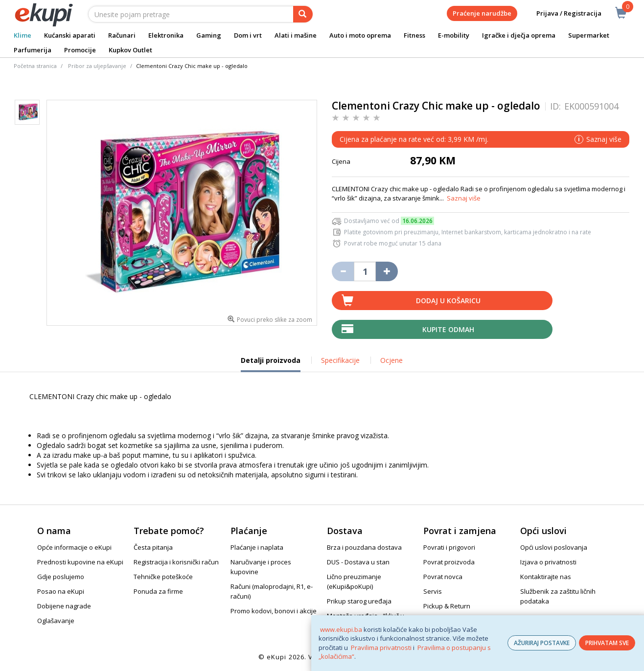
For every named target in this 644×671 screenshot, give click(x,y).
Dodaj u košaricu (448, 301)
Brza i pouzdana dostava (364, 547)
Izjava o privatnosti (548, 562)
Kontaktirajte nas (546, 577)
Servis (433, 591)
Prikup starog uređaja (359, 601)
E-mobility (454, 35)
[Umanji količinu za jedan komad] (343, 271)
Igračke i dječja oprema (519, 35)
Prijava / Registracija (562, 13)
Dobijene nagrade (64, 606)
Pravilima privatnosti (381, 648)
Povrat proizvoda (449, 562)
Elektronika (166, 35)
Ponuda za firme (158, 591)
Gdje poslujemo (61, 577)
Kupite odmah (448, 329)
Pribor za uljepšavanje (97, 66)
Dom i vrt (248, 35)
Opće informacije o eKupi (74, 547)
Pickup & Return (447, 606)
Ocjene (391, 360)
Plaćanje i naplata (257, 547)
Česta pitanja (153, 547)
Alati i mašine (296, 35)
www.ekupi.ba (341, 629)
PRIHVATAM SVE (607, 643)
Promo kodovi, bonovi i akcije (274, 611)
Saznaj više (464, 198)
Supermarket (589, 35)
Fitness (414, 35)
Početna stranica (35, 66)
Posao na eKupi (61, 591)
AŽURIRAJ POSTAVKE (542, 643)
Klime (23, 35)
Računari (122, 35)
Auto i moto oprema (360, 35)
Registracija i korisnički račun (176, 562)
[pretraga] (303, 14)
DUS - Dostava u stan (358, 562)
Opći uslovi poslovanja (554, 547)
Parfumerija (33, 50)
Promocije (80, 50)
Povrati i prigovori (449, 547)
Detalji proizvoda (271, 364)
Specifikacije (340, 360)
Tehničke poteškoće (163, 577)
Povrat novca (443, 577)
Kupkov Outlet (130, 50)
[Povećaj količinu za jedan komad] (387, 271)
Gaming (209, 35)
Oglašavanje (56, 621)
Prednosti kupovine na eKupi (80, 562)
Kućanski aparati (70, 35)
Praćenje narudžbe (482, 13)
